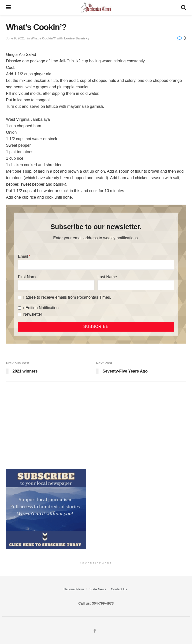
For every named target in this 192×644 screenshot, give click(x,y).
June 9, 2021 (15, 38)
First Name (28, 277)
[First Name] (56, 285)
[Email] (96, 265)
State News (98, 589)
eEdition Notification (41, 308)
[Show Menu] (8, 7)
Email (23, 256)
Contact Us (119, 589)
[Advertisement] (96, 424)
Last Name (107, 277)
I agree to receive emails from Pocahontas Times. (67, 297)
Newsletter (33, 314)
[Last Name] (136, 285)
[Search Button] (183, 7)
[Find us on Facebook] (95, 631)
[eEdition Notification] (20, 308)
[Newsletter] (20, 315)
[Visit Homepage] (96, 7)
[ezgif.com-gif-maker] (46, 509)
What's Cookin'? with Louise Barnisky (60, 38)
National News (74, 589)
